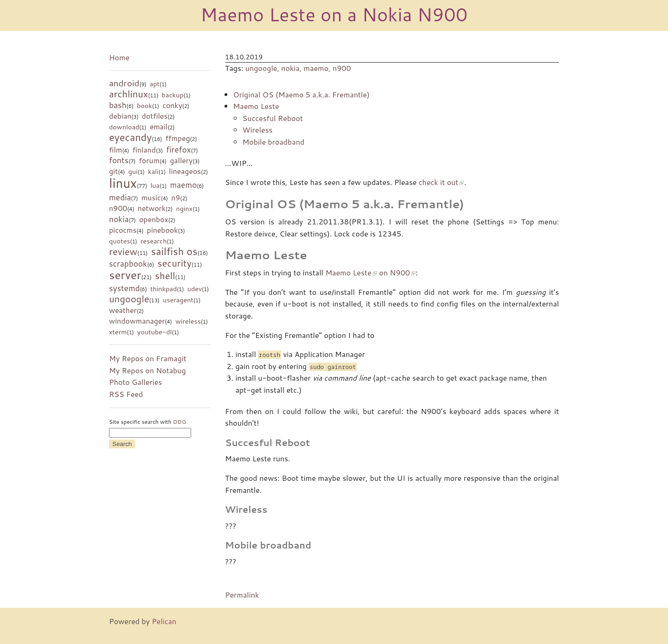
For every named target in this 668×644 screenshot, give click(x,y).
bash (118, 105)
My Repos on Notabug (148, 370)
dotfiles (155, 116)
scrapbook (128, 264)
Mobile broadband (274, 142)
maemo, (318, 68)
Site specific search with (148, 422)
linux (123, 183)
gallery (181, 160)
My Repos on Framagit (148, 358)
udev (195, 289)
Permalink (242, 595)
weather (123, 310)
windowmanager (137, 321)
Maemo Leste (256, 106)
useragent (178, 300)
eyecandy (130, 137)
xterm (118, 332)
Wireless (258, 130)
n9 (176, 198)
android (124, 83)
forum (149, 160)
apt (155, 84)
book (145, 105)
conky (172, 105)
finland (144, 150)
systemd (125, 288)
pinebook (163, 230)
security (174, 263)
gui (133, 171)
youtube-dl (155, 332)
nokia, (292, 68)
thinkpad (164, 289)
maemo (183, 185)
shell (165, 275)
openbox (154, 219)
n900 (118, 208)
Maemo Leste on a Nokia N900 (334, 14)
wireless (188, 321)
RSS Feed (126, 394)
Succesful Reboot (273, 118)
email (159, 127)
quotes (119, 241)
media (120, 197)
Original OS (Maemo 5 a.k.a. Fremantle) (302, 94)
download (124, 127)
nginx (184, 208)
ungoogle (129, 299)
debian (120, 116)
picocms (123, 230)
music (151, 198)
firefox (178, 150)
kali (153, 171)
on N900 (394, 272)
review (123, 251)
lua (155, 185)
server (125, 275)
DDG (180, 422)
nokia (119, 219)
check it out (439, 182)
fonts (119, 160)
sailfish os (174, 251)
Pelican (164, 621)
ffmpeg (178, 138)
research (154, 241)
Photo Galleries (135, 382)
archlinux (128, 94)
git (113, 171)
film (116, 150)
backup (173, 95)
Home (119, 57)
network (152, 208)
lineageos (185, 171)
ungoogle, (263, 68)
